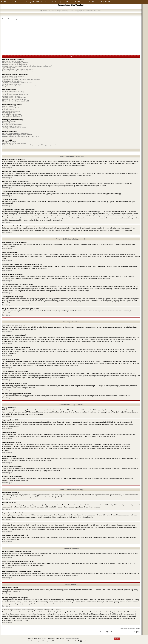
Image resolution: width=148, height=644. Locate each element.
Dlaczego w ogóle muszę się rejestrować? (15, 63)
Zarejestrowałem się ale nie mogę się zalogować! (17, 69)
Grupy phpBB (63, 590)
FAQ (40, 11)
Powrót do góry (7, 168)
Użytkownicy (52, 11)
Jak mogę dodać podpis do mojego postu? (15, 95)
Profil (72, 11)
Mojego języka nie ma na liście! (12, 81)
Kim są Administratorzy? (10, 121)
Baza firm (55, 2)
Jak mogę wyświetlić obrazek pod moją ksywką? (17, 83)
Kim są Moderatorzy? (9, 123)
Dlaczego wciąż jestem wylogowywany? (15, 64)
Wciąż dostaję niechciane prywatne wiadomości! (17, 135)
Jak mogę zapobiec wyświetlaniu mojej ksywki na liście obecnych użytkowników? (27, 66)
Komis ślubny (45, 2)
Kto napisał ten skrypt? (9, 142)
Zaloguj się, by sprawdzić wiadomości (85, 11)
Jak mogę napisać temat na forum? (13, 91)
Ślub (3, 2)
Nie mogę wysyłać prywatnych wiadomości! (16, 133)
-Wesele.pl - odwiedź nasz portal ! (14, 2)
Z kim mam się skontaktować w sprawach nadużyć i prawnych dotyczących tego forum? (29, 145)
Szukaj (45, 11)
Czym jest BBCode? (8, 106)
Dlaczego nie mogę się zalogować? (13, 61)
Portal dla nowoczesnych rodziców (86, 2)
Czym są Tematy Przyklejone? (12, 114)
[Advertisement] (71, 37)
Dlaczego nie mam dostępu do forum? (14, 99)
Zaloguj (99, 11)
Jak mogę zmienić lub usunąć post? (13, 93)
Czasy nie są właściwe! (9, 78)
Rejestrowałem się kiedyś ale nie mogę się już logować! (19, 71)
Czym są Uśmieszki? (9, 110)
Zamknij (117, 639)
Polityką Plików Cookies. (72, 638)
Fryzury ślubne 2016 (33, 2)
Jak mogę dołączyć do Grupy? (12, 126)
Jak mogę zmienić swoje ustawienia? (14, 76)
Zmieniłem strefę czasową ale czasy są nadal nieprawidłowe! (21, 79)
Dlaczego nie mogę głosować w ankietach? (16, 101)
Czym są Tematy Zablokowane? (12, 116)
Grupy (59, 11)
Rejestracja (65, 11)
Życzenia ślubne (65, 2)
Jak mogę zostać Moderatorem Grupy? (14, 128)
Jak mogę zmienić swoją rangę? (12, 84)
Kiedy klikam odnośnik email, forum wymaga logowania (19, 86)
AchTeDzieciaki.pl (107, 2)
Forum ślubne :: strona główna (11, 19)
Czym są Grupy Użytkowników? (12, 125)
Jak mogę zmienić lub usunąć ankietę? (14, 98)
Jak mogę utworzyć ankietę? (11, 96)
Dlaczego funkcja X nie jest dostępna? (14, 143)
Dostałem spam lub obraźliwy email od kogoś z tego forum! (20, 136)
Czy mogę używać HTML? (10, 108)
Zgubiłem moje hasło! (9, 68)
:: (72, 2)
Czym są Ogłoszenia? (9, 113)
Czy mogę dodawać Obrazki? (11, 111)
